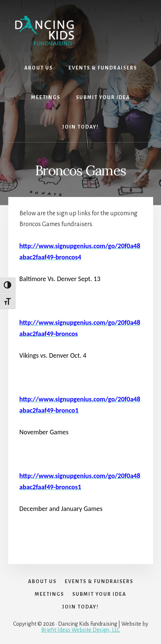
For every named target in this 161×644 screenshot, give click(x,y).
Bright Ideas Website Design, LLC (80, 630)
